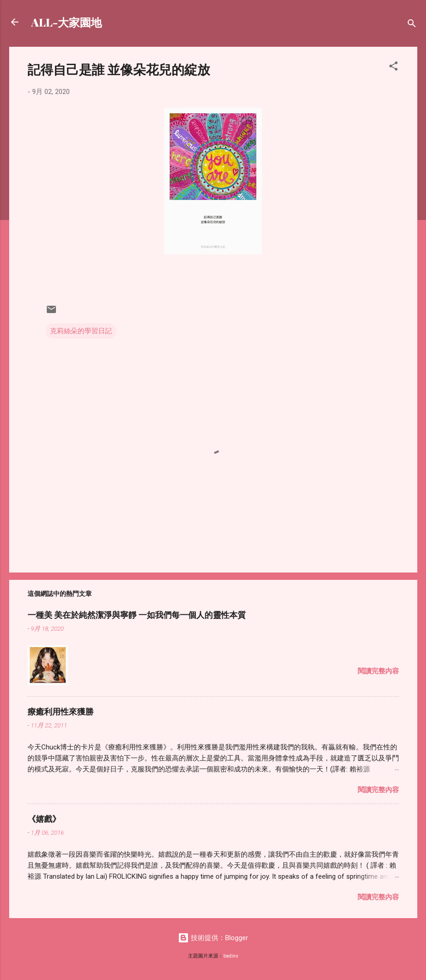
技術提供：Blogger (213, 938)
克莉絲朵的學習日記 (81, 331)
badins (231, 956)
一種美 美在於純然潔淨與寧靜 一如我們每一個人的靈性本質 (137, 615)
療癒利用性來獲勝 (61, 711)
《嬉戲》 (44, 819)
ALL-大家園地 (66, 22)
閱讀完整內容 (378, 671)
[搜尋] (412, 25)
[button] (393, 68)
